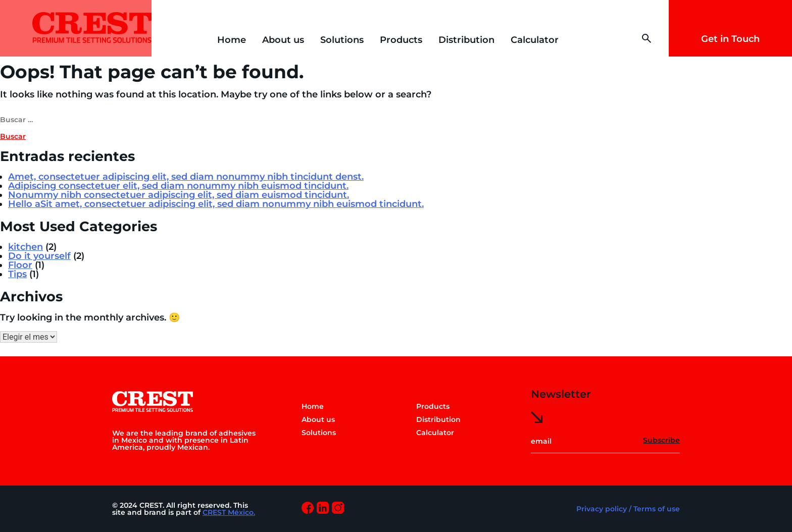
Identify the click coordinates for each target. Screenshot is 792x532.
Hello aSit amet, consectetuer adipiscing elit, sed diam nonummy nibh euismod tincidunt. (216, 204)
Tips (17, 274)
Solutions (342, 40)
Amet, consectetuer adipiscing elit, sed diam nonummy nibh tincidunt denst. (186, 177)
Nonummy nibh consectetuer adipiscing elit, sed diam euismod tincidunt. (179, 195)
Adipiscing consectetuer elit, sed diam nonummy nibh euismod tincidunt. (178, 186)
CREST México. (229, 512)
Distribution (466, 40)
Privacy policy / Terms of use (628, 509)
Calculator (535, 40)
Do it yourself (39, 256)
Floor (20, 265)
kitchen (26, 247)
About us (283, 40)
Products (401, 40)
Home (232, 40)
